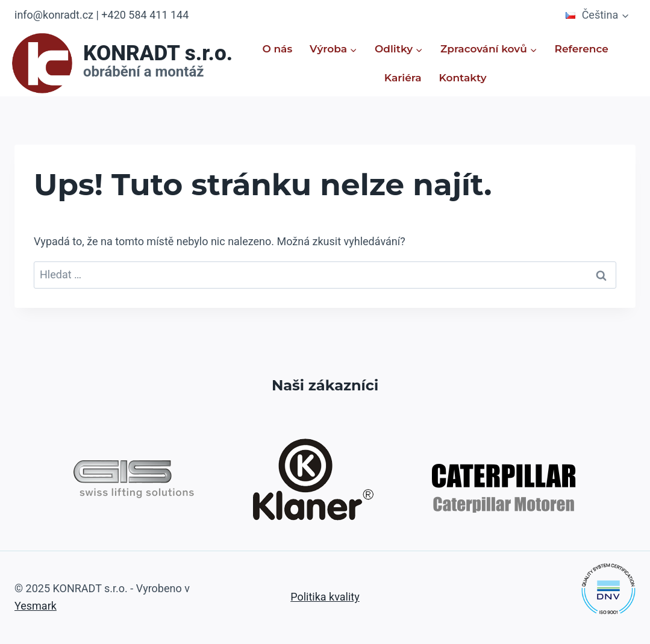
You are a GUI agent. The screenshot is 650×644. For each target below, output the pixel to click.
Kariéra (403, 78)
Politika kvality (325, 597)
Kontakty (462, 78)
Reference (582, 49)
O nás (277, 49)
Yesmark (36, 606)
